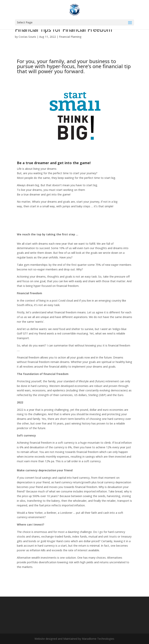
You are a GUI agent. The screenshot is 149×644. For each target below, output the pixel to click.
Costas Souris (27, 37)
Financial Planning (70, 37)
